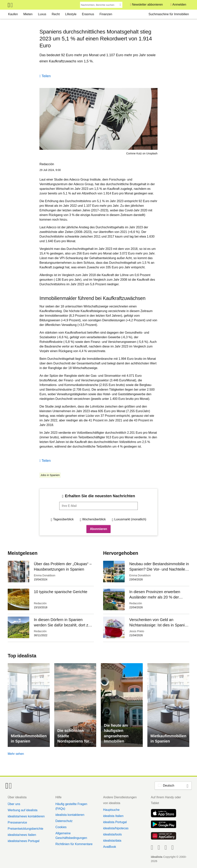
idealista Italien (113, 816)
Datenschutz (64, 821)
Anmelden (179, 5)
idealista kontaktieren (70, 815)
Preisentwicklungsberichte (25, 829)
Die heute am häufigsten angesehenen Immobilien (116, 733)
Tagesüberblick (63, 519)
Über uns (14, 804)
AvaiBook (110, 847)
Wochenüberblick (94, 519)
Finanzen (106, 14)
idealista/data (112, 841)
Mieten (28, 14)
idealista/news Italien (22, 835)
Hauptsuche (111, 810)
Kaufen (13, 14)
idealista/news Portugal (24, 841)
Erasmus (88, 14)
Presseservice (17, 822)
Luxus (42, 14)
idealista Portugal (115, 822)
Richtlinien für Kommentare (74, 844)
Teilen (46, 76)
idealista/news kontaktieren (26, 816)
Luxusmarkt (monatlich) (130, 519)
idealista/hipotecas (116, 828)
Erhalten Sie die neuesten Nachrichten (100, 496)
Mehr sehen (16, 754)
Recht (56, 14)
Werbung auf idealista (23, 810)
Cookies (61, 827)
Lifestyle (71, 14)
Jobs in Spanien (50, 475)
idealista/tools (112, 834)
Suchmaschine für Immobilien (169, 14)
